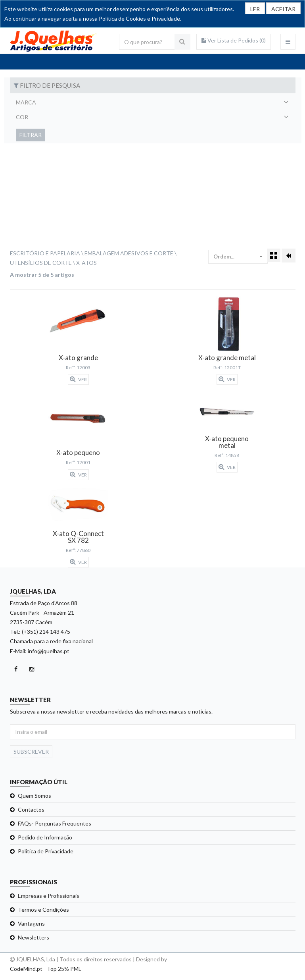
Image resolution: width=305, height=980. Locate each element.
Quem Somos (35, 796)
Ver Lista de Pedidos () (234, 40)
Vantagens (31, 923)
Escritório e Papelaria (45, 253)
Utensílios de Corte (41, 263)
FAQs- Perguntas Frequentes (55, 823)
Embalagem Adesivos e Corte (129, 253)
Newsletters (34, 937)
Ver (78, 379)
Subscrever (31, 751)
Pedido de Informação (45, 837)
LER (255, 9)
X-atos (86, 263)
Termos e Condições (43, 910)
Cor (22, 117)
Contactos (31, 809)
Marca (26, 102)
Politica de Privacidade (46, 851)
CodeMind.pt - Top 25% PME (46, 969)
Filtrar (31, 135)
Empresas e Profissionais (49, 896)
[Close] (283, 8)
